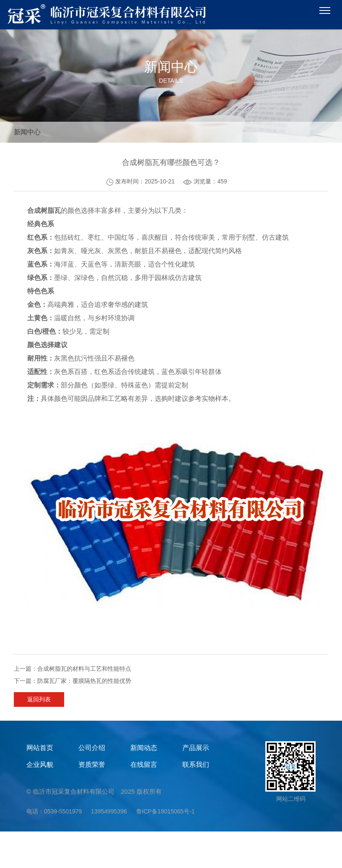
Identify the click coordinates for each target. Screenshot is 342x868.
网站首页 (40, 748)
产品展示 (196, 748)
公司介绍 (92, 748)
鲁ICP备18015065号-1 (166, 811)
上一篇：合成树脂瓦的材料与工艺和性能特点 (73, 669)
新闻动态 (144, 748)
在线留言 (144, 765)
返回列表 (39, 699)
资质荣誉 (92, 765)
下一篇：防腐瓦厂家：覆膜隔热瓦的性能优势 (73, 681)
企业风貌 (40, 765)
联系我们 (196, 765)
